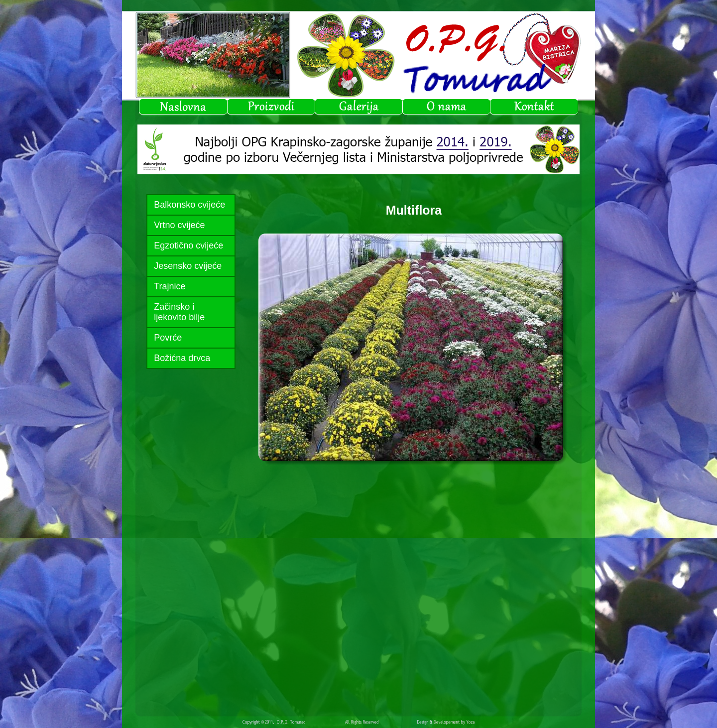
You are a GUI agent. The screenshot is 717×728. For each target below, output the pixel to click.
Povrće (168, 338)
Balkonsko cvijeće (189, 205)
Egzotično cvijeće (188, 245)
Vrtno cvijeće (179, 225)
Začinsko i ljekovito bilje (179, 312)
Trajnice (170, 286)
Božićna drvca (182, 358)
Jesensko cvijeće (188, 266)
